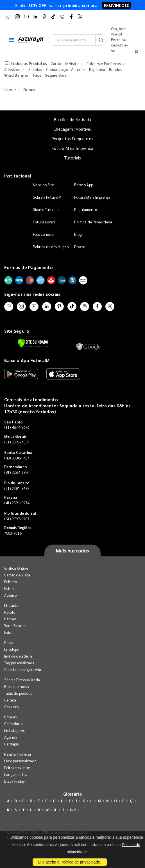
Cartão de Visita (17, 575)
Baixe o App (84, 185)
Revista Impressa (18, 754)
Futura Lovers (44, 222)
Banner (10, 619)
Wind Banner (15, 626)
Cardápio (12, 744)
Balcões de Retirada (72, 119)
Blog (78, 234)
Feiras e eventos (17, 768)
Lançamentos (15, 774)
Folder (10, 588)
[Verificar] (33, 343)
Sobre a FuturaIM (47, 197)
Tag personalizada (19, 663)
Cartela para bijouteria (23, 670)
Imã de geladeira (18, 656)
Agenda (11, 737)
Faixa (8, 632)
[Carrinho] (136, 52)
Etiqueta (11, 605)
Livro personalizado (20, 761)
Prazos (80, 247)
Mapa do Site (44, 185)
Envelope (12, 649)
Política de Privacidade (93, 222)
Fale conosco (44, 234)
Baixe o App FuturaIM (27, 360)
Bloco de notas (16, 686)
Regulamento (86, 209)
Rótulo (10, 612)
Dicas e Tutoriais (46, 209)
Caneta (10, 700)
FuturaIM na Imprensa (72, 148)
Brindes (10, 717)
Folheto (11, 582)
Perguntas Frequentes (72, 138)
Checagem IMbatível (72, 129)
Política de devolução (51, 247)
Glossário (72, 794)
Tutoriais (72, 158)
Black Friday (14, 781)
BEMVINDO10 (116, 5)
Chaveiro (12, 707)
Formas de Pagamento (29, 267)
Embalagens (14, 730)
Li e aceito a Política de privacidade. (70, 862)
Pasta (9, 642)
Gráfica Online (16, 568)
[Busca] (101, 40)
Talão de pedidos (18, 693)
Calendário (13, 724)
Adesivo (10, 595)
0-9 (73, 810)
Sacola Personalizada (22, 680)
